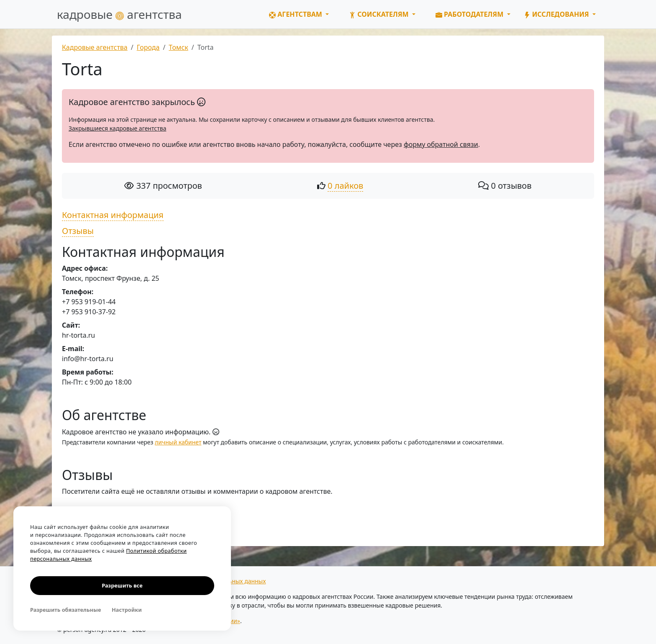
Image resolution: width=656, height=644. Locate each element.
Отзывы (78, 231)
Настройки (127, 610)
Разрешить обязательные (65, 610)
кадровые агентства (119, 14)
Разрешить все (122, 585)
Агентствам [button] (296, 14)
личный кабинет (178, 442)
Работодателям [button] (470, 14)
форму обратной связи (441, 144)
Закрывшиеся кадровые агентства (117, 128)
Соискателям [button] (380, 14)
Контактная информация (113, 215)
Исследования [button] (557, 14)
